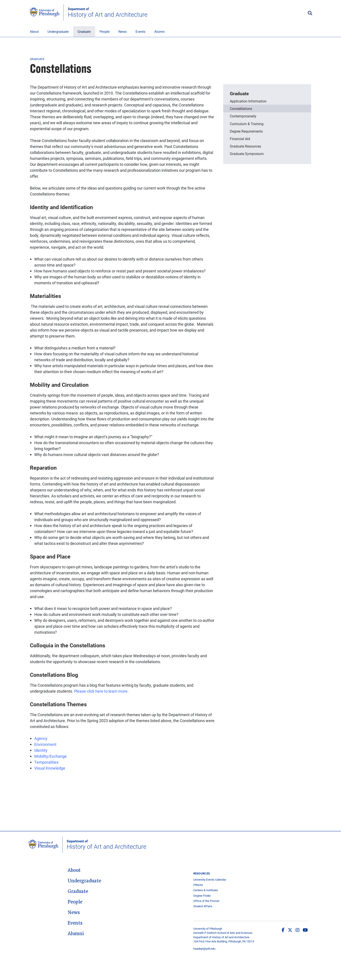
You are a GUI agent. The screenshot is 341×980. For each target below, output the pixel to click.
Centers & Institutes (206, 890)
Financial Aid (240, 139)
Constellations (241, 109)
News (123, 31)
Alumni (159, 31)
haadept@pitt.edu (204, 949)
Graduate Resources (245, 146)
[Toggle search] (310, 13)
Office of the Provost (206, 901)
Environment (45, 744)
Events (141, 31)
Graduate (84, 31)
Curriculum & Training (247, 124)
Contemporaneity (243, 116)
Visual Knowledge (50, 768)
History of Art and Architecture (108, 13)
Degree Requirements (246, 131)
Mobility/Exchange (51, 756)
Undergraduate (58, 31)
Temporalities (46, 762)
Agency (41, 738)
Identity (41, 750)
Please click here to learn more (101, 691)
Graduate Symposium (247, 154)
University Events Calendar (210, 880)
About (34, 31)
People (105, 31)
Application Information (248, 101)
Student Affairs (203, 906)
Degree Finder (202, 896)
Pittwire (198, 885)
